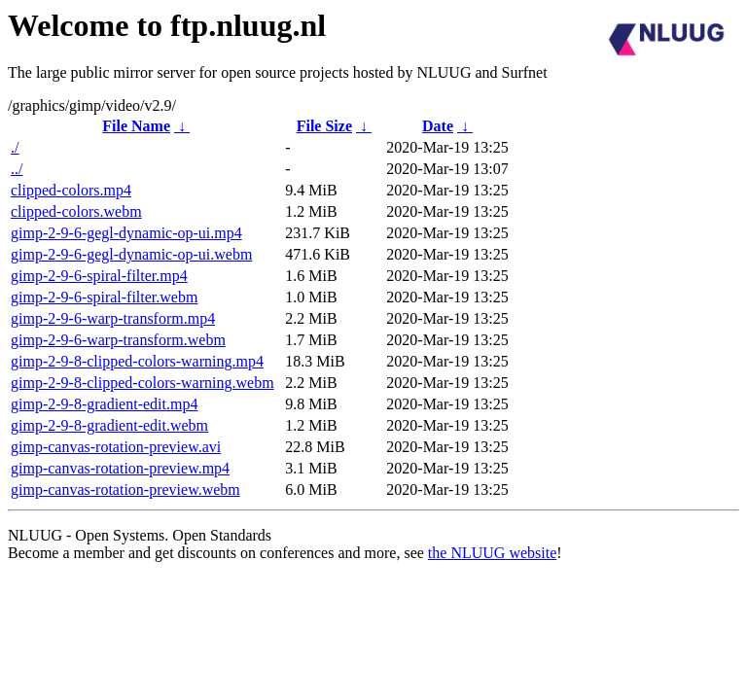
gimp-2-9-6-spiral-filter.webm (104, 297)
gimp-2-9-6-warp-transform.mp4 (113, 318)
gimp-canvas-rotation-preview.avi (116, 447)
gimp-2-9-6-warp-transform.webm (118, 340)
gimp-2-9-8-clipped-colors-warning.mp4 (137, 361)
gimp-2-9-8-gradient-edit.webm (109, 425)
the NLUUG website (492, 553)
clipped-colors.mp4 (71, 190)
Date (438, 126)
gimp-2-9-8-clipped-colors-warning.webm (142, 383)
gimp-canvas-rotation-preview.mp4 (120, 468)
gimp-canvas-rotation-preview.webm (125, 490)
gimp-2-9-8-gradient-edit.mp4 (104, 404)
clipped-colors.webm (76, 211)
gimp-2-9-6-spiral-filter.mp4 (99, 276)
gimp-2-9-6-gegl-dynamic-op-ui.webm (131, 254)
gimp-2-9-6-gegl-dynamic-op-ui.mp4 (126, 233)
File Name (136, 126)
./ (15, 147)
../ (17, 169)
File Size (324, 126)
